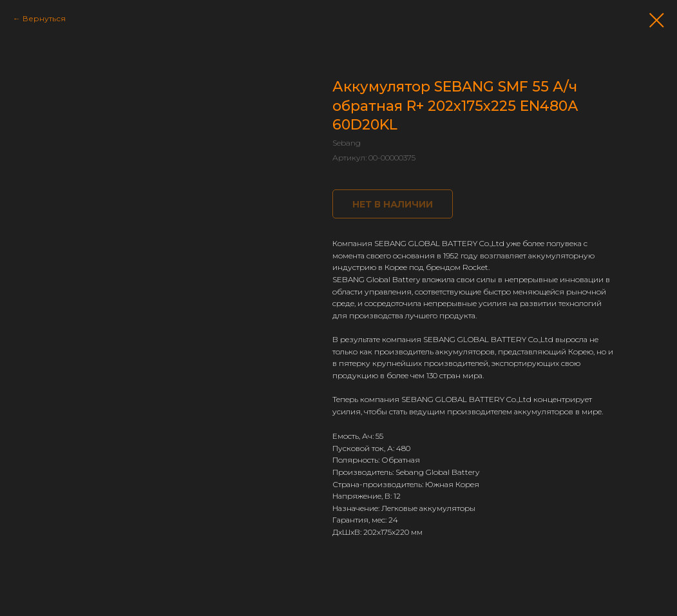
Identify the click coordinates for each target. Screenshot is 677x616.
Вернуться (44, 18)
